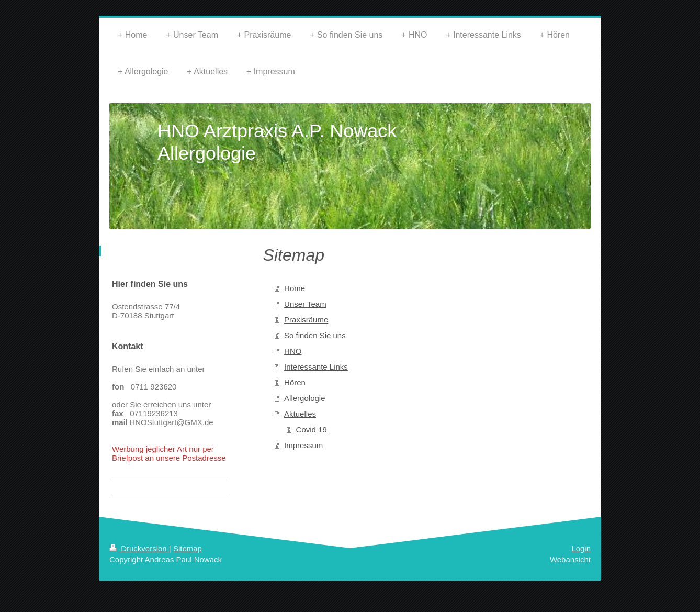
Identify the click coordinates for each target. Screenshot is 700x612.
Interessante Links (316, 367)
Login (581, 548)
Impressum (303, 445)
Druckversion (139, 548)
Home (295, 288)
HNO (293, 351)
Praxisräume (306, 320)
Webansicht (570, 559)
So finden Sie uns (315, 335)
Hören (295, 382)
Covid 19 (312, 430)
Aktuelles (300, 414)
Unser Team (305, 304)
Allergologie (304, 398)
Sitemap (188, 548)
